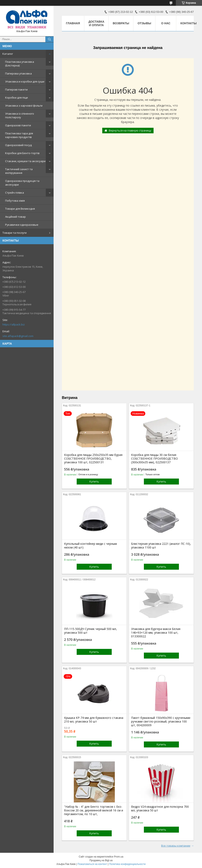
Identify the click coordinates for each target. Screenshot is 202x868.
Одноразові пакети (18, 125)
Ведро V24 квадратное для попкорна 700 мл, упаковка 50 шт (160, 809)
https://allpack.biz (14, 324)
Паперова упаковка (18, 73)
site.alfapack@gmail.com (18, 336)
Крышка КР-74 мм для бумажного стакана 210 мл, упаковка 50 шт (94, 720)
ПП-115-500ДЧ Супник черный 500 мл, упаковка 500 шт (90, 631)
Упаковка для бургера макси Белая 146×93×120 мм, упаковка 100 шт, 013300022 (156, 633)
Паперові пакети (16, 89)
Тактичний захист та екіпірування (19, 171)
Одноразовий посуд (18, 145)
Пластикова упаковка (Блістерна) (20, 64)
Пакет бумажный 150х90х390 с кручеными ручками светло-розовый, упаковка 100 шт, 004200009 (161, 722)
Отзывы (144, 23)
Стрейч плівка (15, 193)
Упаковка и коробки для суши (25, 81)
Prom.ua (119, 857)
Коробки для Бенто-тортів (22, 153)
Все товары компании (176, 846)
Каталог (8, 54)
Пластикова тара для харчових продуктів (19, 135)
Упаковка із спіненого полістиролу (20, 115)
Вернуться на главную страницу (130, 130)
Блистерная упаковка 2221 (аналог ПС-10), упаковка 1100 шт (161, 546)
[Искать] (49, 39)
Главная (73, 23)
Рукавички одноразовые (22, 225)
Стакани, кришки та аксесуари (25, 161)
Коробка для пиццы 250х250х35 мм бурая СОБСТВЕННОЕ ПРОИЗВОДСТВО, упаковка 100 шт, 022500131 (93, 459)
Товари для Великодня (20, 209)
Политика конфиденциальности (127, 864)
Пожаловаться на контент (92, 864)
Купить (94, 481)
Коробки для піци (16, 98)
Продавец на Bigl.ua (101, 860)
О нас (166, 23)
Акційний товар (15, 217)
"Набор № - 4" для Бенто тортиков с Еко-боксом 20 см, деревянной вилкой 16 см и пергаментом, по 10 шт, (94, 810)
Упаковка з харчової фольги (24, 106)
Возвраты (121, 23)
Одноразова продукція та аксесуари (22, 183)
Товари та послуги (15, 233)
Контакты (188, 23)
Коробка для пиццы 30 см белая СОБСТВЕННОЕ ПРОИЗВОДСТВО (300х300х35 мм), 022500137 (154, 459)
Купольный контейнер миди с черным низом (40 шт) (90, 546)
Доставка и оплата (96, 23)
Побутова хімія (15, 201)
